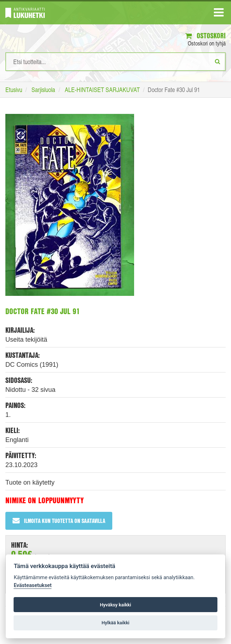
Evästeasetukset (33, 585)
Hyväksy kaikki (115, 605)
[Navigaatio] (219, 14)
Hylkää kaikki (115, 623)
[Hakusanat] (115, 62)
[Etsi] (218, 61)
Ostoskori (205, 36)
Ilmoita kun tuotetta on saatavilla (59, 521)
